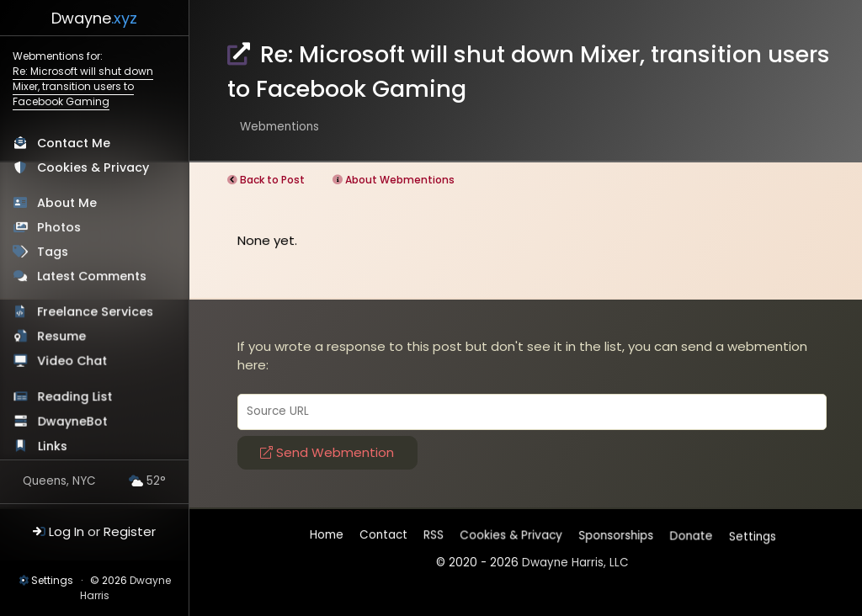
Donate (692, 536)
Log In (67, 531)
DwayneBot (74, 423)
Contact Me (74, 143)
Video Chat (73, 362)
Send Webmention (327, 452)
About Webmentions (400, 180)
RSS (434, 535)
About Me (67, 203)
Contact (383, 535)
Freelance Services (96, 312)
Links (53, 448)
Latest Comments (93, 276)
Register (130, 531)
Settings (52, 580)
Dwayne (94, 18)
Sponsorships (617, 536)
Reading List (75, 398)
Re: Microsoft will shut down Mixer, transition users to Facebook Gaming (83, 86)
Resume (62, 337)
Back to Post (272, 180)
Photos (59, 227)
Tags (53, 252)
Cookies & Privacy (93, 167)
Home (327, 535)
